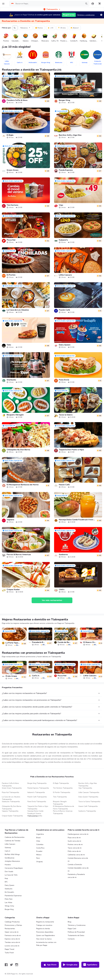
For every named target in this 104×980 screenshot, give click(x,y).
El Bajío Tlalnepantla (61, 783)
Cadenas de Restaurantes (15, 837)
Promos (39, 28)
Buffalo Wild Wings (12, 854)
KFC (6, 882)
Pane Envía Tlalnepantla (37, 802)
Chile (38, 841)
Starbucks (9, 889)
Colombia (40, 844)
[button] (52, 9)
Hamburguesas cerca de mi (78, 834)
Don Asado (9, 872)
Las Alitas (8, 902)
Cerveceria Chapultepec (14, 868)
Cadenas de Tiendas (13, 841)
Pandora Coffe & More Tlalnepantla (10, 785)
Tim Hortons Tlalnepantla (63, 788)
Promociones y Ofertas (13, 925)
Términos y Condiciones (77, 925)
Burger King (9, 909)
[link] (26, 88)
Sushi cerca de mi (74, 841)
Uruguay (39, 862)
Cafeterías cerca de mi (76, 855)
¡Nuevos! (75, 28)
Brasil (38, 838)
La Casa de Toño (11, 875)
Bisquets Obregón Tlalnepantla (60, 803)
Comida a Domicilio (75, 865)
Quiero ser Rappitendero (46, 935)
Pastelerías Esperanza (13, 896)
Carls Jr (7, 851)
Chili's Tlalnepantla (35, 816)
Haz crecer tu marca (44, 939)
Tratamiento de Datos (76, 935)
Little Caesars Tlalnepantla (89, 792)
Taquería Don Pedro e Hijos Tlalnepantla (38, 808)
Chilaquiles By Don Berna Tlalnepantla (12, 808)
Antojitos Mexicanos (12, 861)
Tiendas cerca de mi (12, 942)
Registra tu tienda (43, 929)
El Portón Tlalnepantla (62, 792)
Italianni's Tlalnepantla (36, 792)
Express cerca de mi (12, 939)
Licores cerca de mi (12, 946)
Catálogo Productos (12, 922)
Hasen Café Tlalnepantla (88, 806)
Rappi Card (72, 929)
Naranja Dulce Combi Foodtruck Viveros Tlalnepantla (35, 814)
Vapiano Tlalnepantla (10, 811)
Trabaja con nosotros (44, 925)
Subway (8, 848)
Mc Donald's (9, 892)
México (39, 855)
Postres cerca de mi (75, 844)
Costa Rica (40, 848)
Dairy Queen (10, 885)
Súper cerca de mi (12, 932)
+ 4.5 (50, 28)
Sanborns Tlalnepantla (87, 811)
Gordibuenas (10, 858)
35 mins (62, 28)
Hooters (8, 865)
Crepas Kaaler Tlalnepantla (12, 816)
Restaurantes (10, 929)
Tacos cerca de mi (75, 848)
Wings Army (9, 906)
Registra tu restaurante (45, 922)
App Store (50, 965)
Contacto (71, 939)
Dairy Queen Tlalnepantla (88, 797)
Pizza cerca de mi (74, 838)
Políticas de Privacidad (76, 932)
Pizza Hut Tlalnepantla (10, 792)
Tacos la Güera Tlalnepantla (89, 802)
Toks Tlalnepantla (60, 797)
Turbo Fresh (9, 953)
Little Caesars (10, 844)
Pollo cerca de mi (74, 851)
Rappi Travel (10, 949)
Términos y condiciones (86, 15)
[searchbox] (49, 4)
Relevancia (26, 28)
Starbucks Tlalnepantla (11, 802)
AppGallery (90, 965)
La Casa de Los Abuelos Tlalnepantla (11, 798)
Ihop (6, 878)
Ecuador (39, 851)
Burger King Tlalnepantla (37, 783)
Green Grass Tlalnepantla (12, 788)
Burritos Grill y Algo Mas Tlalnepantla (88, 785)
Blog (69, 922)
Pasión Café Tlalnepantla (37, 797)
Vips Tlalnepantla (85, 788)
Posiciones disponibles (45, 932)
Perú (38, 858)
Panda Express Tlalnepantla (38, 788)
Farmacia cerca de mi (13, 935)
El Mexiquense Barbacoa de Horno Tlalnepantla (64, 808)
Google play (70, 965)
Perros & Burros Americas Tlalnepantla (63, 812)
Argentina (40, 834)
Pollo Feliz (9, 899)
